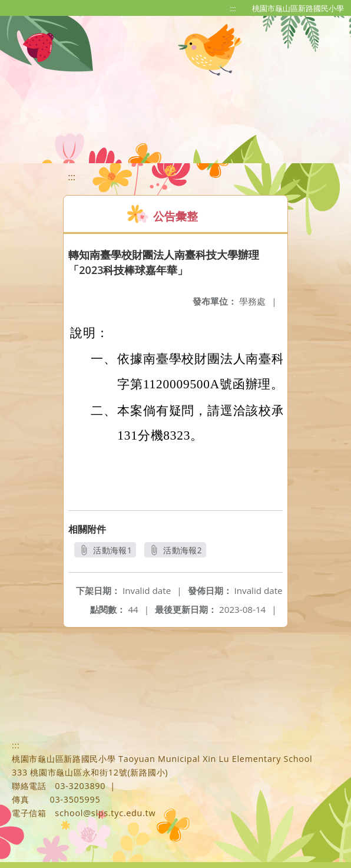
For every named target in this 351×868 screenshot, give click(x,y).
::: (233, 8)
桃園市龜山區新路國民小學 (298, 8)
